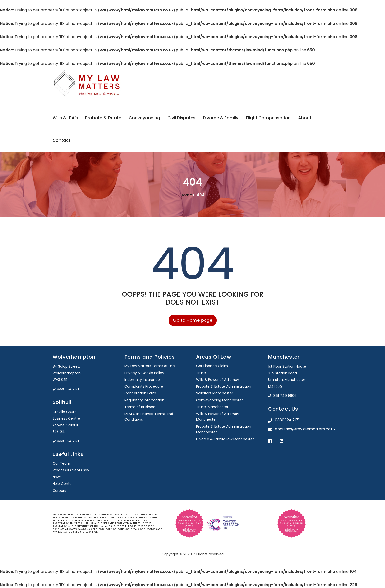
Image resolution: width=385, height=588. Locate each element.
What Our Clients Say (71, 470)
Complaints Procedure (144, 386)
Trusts (201, 373)
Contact (62, 140)
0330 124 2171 (66, 389)
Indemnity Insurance (142, 380)
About (305, 118)
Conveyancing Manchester (220, 400)
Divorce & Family (221, 118)
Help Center (63, 484)
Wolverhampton (74, 357)
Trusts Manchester (212, 407)
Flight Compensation (268, 118)
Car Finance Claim (212, 366)
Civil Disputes (181, 118)
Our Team (61, 463)
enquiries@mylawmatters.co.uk (304, 429)
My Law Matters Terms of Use (150, 366)
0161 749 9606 (282, 396)
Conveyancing (144, 118)
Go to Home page (193, 320)
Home (186, 195)
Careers (59, 491)
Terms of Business (140, 407)
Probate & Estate (103, 118)
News (57, 477)
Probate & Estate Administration (224, 386)
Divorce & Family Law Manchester (225, 439)
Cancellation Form (140, 393)
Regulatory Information (144, 400)
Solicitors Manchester (215, 393)
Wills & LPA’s (65, 118)
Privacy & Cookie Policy (144, 373)
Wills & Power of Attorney (218, 380)
